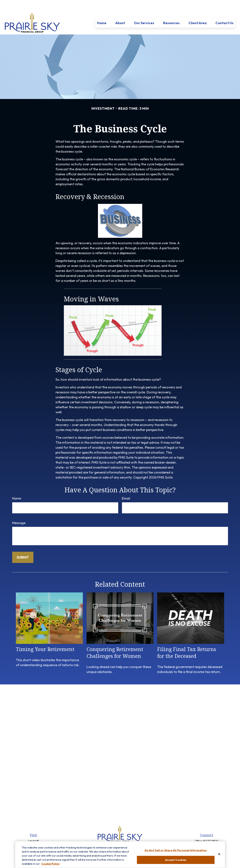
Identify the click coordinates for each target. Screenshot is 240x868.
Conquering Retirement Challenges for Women (115, 641)
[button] (102, 12)
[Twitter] (120, 838)
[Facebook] (113, 838)
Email (126, 487)
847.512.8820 (211, 830)
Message (19, 512)
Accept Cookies (176, 862)
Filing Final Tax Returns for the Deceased (187, 641)
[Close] (219, 856)
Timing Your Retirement (45, 638)
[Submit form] (23, 546)
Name (17, 487)
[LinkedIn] (126, 838)
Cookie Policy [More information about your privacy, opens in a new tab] (50, 866)
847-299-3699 (211, 836)
